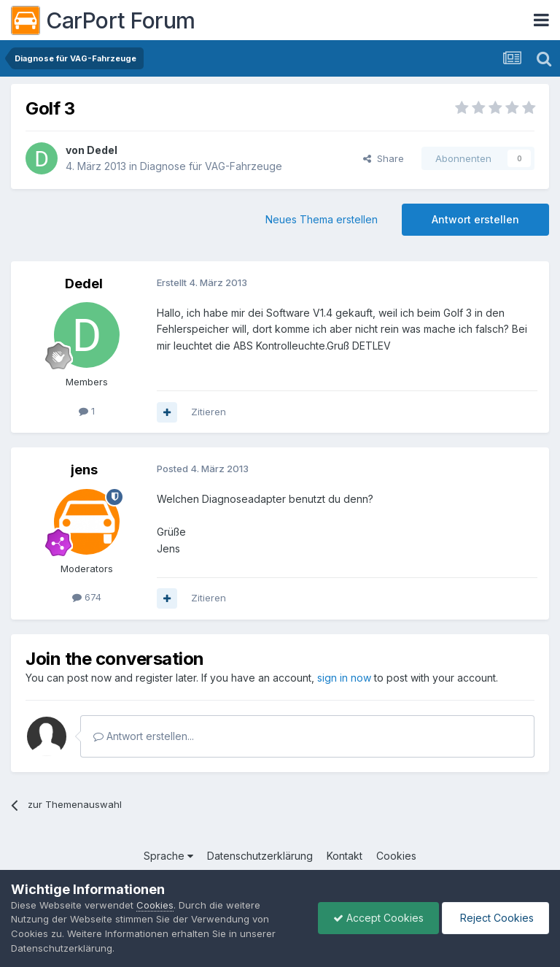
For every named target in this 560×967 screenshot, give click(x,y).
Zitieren (209, 412)
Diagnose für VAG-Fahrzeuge (211, 166)
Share (384, 158)
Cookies (396, 856)
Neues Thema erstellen (322, 219)
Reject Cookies (495, 918)
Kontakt (345, 856)
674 (87, 597)
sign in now (344, 678)
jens (84, 470)
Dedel (102, 150)
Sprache (168, 856)
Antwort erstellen (475, 219)
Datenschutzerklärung (260, 856)
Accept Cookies (378, 918)
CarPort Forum (103, 20)
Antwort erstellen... (144, 736)
